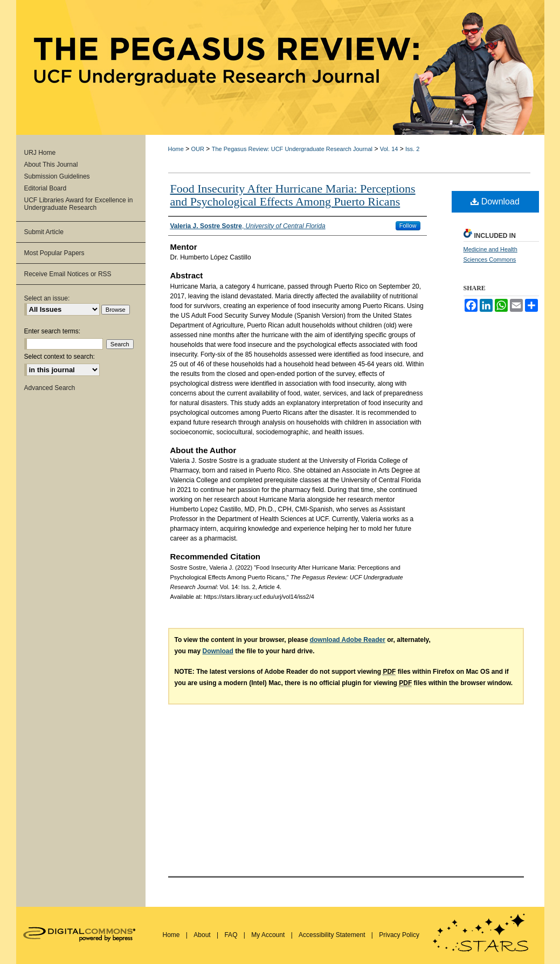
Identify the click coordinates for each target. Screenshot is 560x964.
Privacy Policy (399, 935)
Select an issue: (47, 298)
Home (176, 149)
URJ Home (40, 153)
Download (495, 201)
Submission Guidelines (57, 176)
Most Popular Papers (54, 253)
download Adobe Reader (348, 640)
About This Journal (51, 165)
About (203, 935)
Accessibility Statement (333, 935)
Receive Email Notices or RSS (68, 274)
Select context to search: (60, 357)
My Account (269, 935)
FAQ (231, 935)
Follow (408, 225)
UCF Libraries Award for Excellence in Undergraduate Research (79, 204)
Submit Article (44, 232)
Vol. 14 (389, 149)
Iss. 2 (412, 149)
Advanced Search (50, 388)
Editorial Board (46, 188)
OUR (198, 149)
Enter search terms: (53, 331)
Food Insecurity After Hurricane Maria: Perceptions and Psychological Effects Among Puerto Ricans (293, 195)
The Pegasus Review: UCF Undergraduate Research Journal (292, 149)
